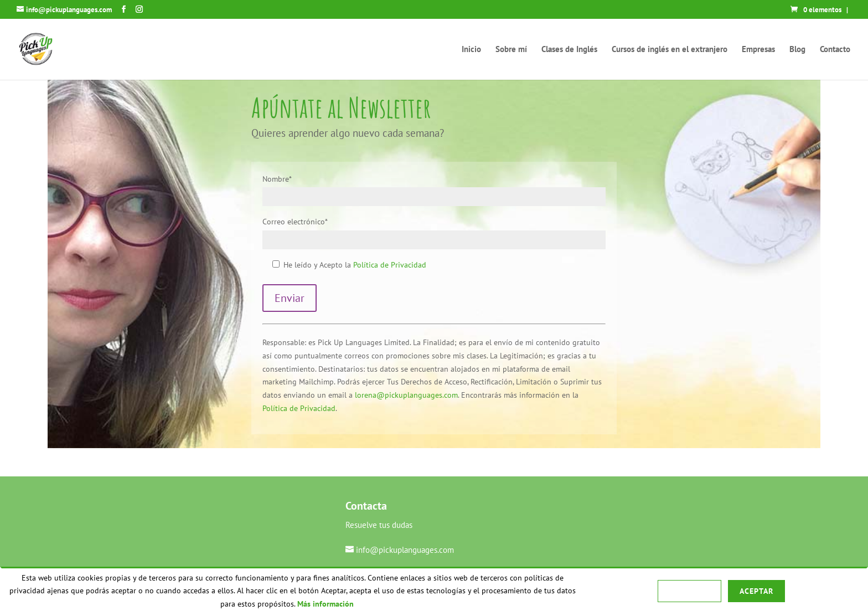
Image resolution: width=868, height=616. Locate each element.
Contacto (835, 50)
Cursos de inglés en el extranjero (670, 50)
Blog (797, 50)
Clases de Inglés (569, 50)
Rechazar (689, 591)
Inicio (471, 50)
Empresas (758, 50)
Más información (325, 604)
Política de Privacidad (390, 265)
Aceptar (756, 591)
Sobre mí (511, 50)
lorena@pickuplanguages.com (406, 395)
